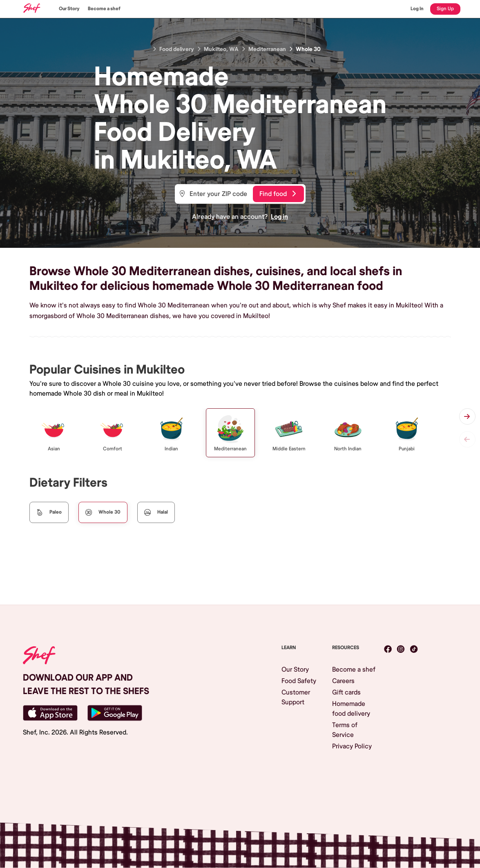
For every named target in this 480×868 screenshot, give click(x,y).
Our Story (69, 9)
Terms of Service (345, 730)
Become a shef (104, 9)
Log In (417, 9)
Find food (278, 194)
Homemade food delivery (351, 709)
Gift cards (346, 692)
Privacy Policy (352, 746)
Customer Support (296, 697)
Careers (343, 681)
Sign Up (445, 9)
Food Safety (299, 681)
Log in (279, 217)
